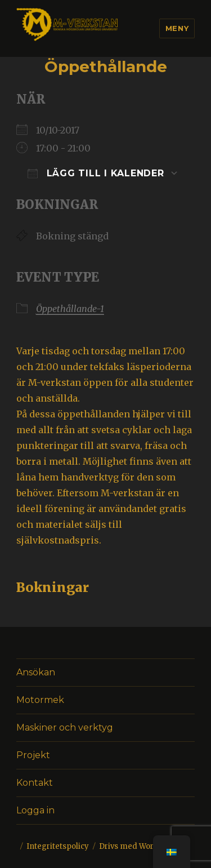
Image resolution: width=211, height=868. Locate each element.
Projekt (33, 755)
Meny (177, 28)
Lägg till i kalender (96, 173)
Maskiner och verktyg (65, 727)
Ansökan (36, 672)
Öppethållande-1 (70, 309)
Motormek (40, 700)
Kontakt (35, 783)
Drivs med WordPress (139, 846)
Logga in (35, 810)
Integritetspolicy (58, 846)
